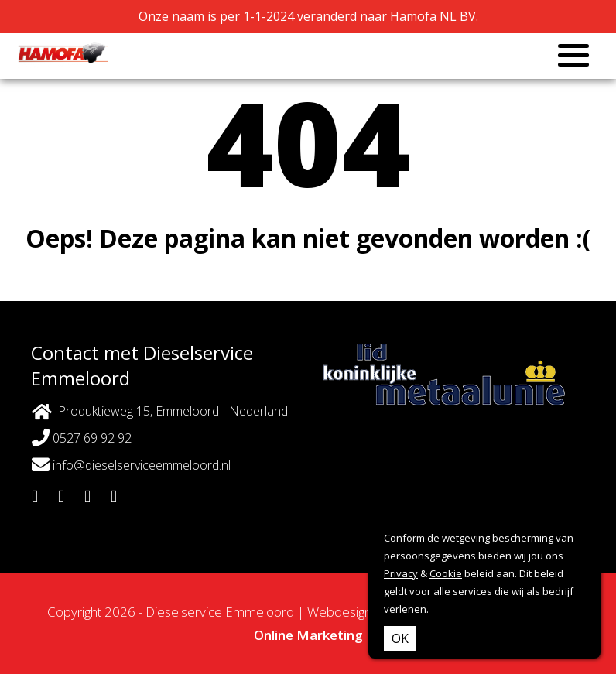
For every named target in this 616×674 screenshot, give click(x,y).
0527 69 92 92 (82, 438)
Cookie (446, 573)
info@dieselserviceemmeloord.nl (131, 465)
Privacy (401, 573)
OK (400, 638)
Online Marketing (308, 635)
